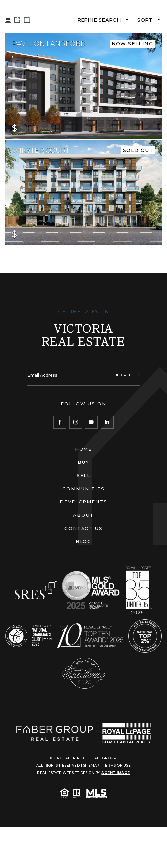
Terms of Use (117, 765)
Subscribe (126, 375)
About (83, 515)
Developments (84, 502)
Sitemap (91, 765)
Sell (83, 475)
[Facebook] (60, 422)
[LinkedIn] (107, 422)
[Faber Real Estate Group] (55, 733)
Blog (84, 541)
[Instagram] (76, 422)
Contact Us (84, 528)
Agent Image (116, 773)
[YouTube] (91, 422)
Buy (84, 462)
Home (84, 449)
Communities (83, 489)
